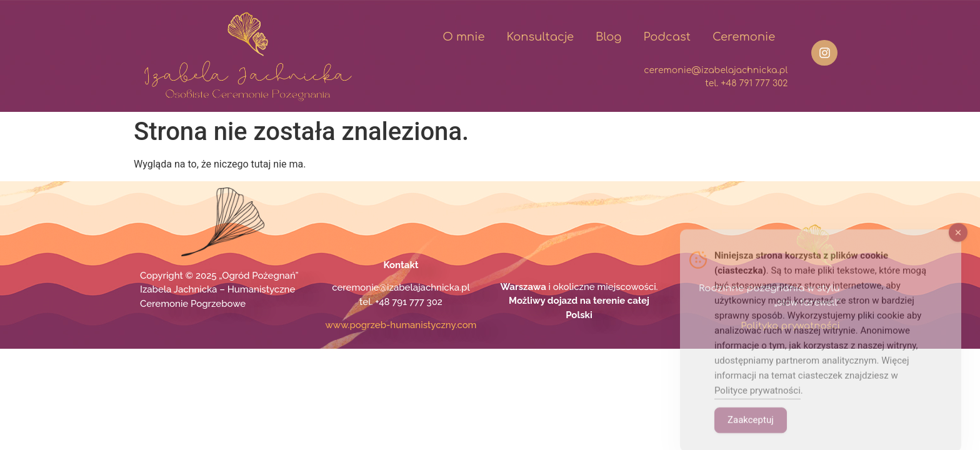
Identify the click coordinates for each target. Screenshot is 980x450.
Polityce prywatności (757, 402)
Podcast (667, 37)
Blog (608, 37)
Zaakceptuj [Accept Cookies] (751, 432)
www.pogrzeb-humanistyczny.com (401, 325)
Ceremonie (744, 37)
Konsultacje (540, 37)
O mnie (463, 37)
